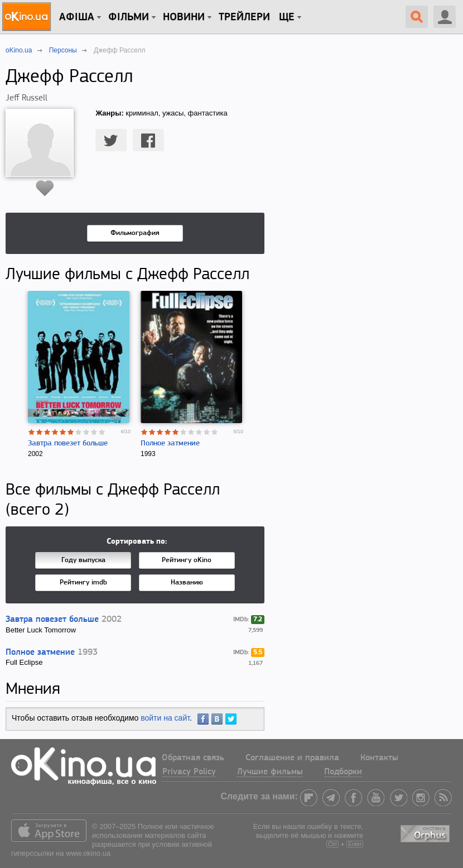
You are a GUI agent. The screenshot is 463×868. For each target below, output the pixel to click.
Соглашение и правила (292, 758)
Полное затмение (170, 443)
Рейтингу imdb (83, 582)
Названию (187, 582)
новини (184, 17)
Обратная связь (193, 758)
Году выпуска (83, 560)
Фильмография (135, 233)
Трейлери (244, 17)
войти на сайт (165, 718)
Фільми (129, 17)
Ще (287, 17)
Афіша (77, 17)
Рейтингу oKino (187, 560)
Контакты (379, 758)
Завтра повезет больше (68, 443)
